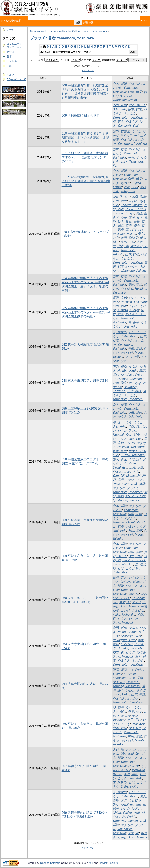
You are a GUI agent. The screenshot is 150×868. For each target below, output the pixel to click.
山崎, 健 (139, 813)
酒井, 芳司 (128, 217)
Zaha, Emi (128, 191)
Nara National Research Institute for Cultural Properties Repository (68, 31)
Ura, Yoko (130, 327)
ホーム (10, 30)
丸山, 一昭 (128, 242)
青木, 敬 (125, 602)
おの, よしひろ (131, 800)
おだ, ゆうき (137, 105)
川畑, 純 (133, 594)
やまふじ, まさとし (126, 472)
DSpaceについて (16, 79)
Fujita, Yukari (130, 135)
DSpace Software (50, 863)
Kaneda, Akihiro (131, 205)
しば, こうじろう (129, 568)
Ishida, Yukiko (122, 813)
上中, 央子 (132, 357)
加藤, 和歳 (139, 197)
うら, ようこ (134, 422)
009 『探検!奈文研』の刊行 (81, 115)
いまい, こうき (136, 526)
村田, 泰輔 (135, 349)
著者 (9, 57)
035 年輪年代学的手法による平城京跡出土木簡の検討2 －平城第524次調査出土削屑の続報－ (86, 312)
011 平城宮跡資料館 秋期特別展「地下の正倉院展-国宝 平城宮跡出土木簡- (86, 181)
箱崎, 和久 (120, 383)
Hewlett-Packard (108, 863)
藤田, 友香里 (121, 131)
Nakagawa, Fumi (124, 640)
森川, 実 (133, 766)
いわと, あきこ (136, 480)
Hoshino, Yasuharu (134, 302)
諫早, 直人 (120, 578)
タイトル (12, 61)
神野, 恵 (134, 426)
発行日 (10, 52)
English (145, 21)
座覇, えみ (131, 187)
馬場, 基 (123, 230)
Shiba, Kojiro (129, 336)
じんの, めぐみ (128, 619)
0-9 (49, 47)
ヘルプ (10, 75)
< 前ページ (88, 70)
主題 (9, 66)
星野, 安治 (135, 285)
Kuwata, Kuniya (123, 213)
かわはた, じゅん (134, 560)
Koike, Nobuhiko (124, 614)
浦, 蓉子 (133, 322)
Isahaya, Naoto (131, 582)
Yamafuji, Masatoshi (126, 476)
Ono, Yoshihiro (123, 804)
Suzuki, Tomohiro (133, 455)
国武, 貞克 (120, 459)
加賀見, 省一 (121, 197)
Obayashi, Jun (130, 754)
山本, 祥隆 (120, 84)
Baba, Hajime (127, 234)
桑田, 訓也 (120, 306)
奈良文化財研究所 (11, 21)
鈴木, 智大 (120, 451)
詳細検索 (89, 23)
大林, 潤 (118, 750)
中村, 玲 (133, 157)
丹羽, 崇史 (135, 712)
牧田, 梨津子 (129, 238)
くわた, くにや (136, 209)
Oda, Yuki (119, 109)
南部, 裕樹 (120, 367)
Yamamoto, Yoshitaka (128, 117)
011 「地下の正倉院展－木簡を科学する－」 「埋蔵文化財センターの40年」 (85, 157)
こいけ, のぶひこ (132, 610)
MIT (91, 863)
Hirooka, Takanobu (130, 379)
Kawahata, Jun (123, 564)
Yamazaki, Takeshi (126, 821)
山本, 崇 (123, 246)
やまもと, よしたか (126, 488)
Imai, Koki (135, 439)
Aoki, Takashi (130, 606)
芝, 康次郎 (120, 332)
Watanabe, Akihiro (133, 271)
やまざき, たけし (124, 817)
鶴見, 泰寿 (125, 226)
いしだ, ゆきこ (131, 809)
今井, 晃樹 (133, 435)
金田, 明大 (120, 201)
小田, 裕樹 (120, 105)
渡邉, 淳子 (135, 92)
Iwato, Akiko (121, 484)
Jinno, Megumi (123, 622)
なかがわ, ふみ (131, 636)
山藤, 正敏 (136, 467)
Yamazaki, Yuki (128, 126)
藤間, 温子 (135, 179)
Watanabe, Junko (125, 100)
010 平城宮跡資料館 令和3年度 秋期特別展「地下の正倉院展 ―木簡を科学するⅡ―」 (85, 138)
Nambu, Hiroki (127, 371)
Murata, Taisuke (128, 500)
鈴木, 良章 (125, 221)
